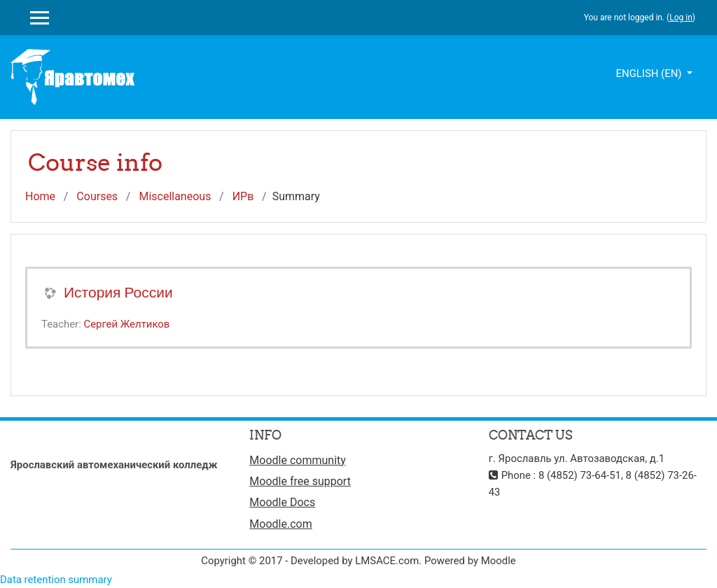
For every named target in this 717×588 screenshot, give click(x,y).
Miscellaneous (175, 196)
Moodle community (298, 460)
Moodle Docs (282, 502)
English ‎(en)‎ (650, 73)
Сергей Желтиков (126, 324)
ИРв (243, 196)
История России (118, 292)
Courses (97, 196)
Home (40, 196)
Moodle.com (280, 524)
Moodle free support (300, 481)
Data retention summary (56, 580)
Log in (681, 17)
